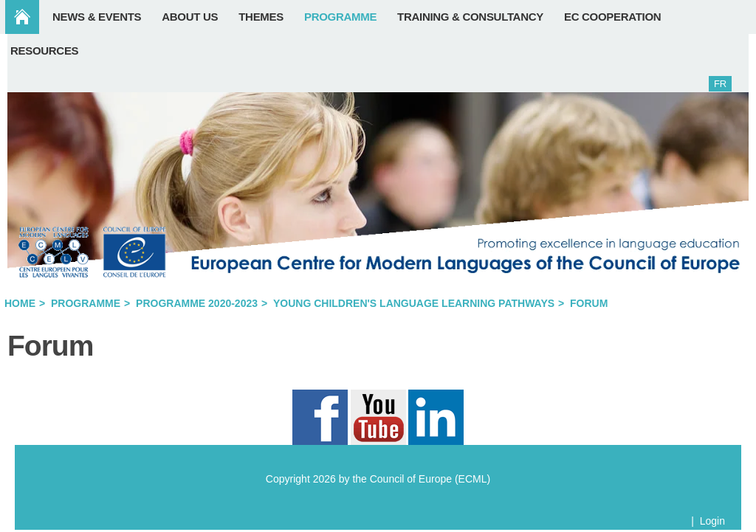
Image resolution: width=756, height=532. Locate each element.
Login (712, 521)
